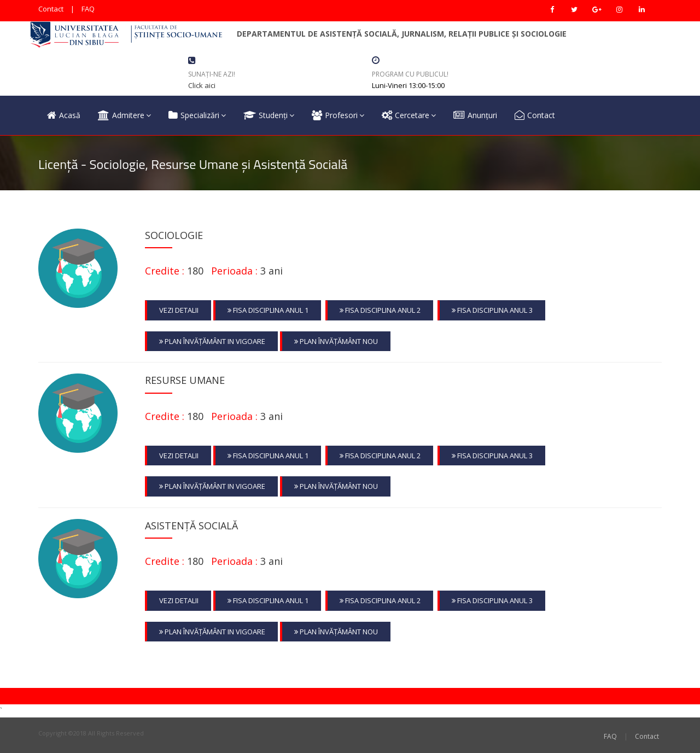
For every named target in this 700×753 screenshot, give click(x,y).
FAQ (88, 9)
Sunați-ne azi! (212, 74)
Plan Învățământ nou (336, 341)
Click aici (202, 85)
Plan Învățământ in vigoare (212, 341)
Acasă (64, 115)
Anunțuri (475, 115)
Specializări (197, 115)
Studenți (269, 115)
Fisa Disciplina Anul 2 (380, 310)
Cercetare (409, 115)
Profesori (338, 115)
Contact (51, 9)
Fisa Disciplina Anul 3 (492, 310)
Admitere (124, 115)
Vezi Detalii (179, 310)
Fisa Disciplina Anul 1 (268, 310)
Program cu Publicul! (410, 74)
